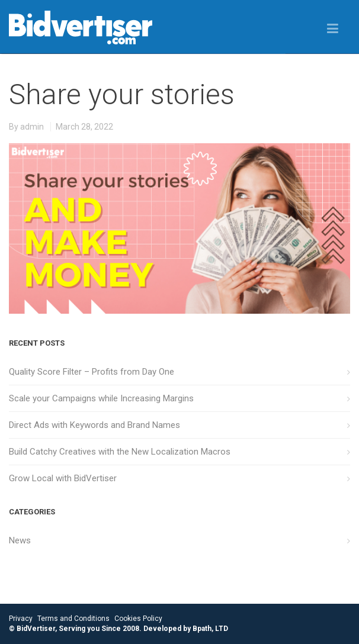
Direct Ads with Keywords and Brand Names (94, 425)
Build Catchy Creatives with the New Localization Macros (120, 452)
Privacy (21, 619)
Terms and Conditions (73, 619)
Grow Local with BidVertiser (63, 478)
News (20, 540)
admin (32, 127)
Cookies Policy (138, 619)
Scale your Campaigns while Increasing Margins (101, 398)
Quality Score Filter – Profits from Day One (92, 372)
